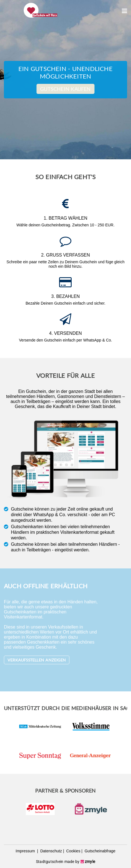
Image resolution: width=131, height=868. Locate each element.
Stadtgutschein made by (65, 862)
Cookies (73, 851)
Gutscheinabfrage (100, 851)
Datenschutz (51, 851)
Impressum (26, 851)
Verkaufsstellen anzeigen (37, 660)
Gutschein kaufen (65, 89)
